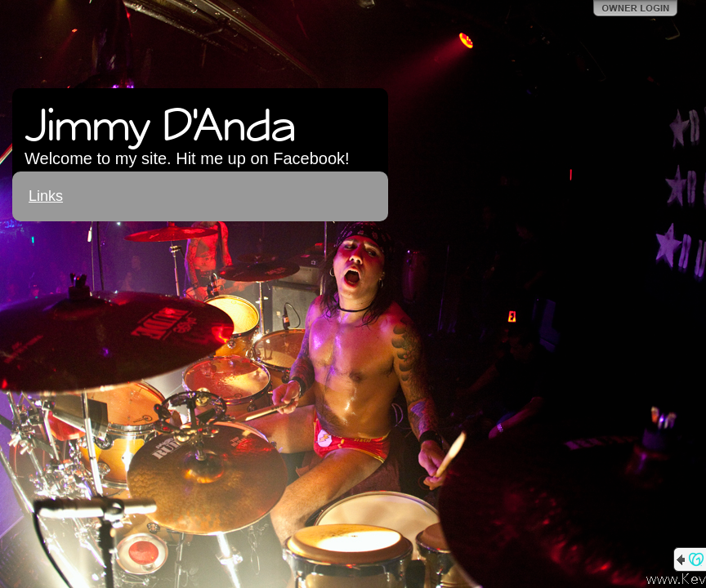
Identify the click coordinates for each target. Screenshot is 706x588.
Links (46, 196)
